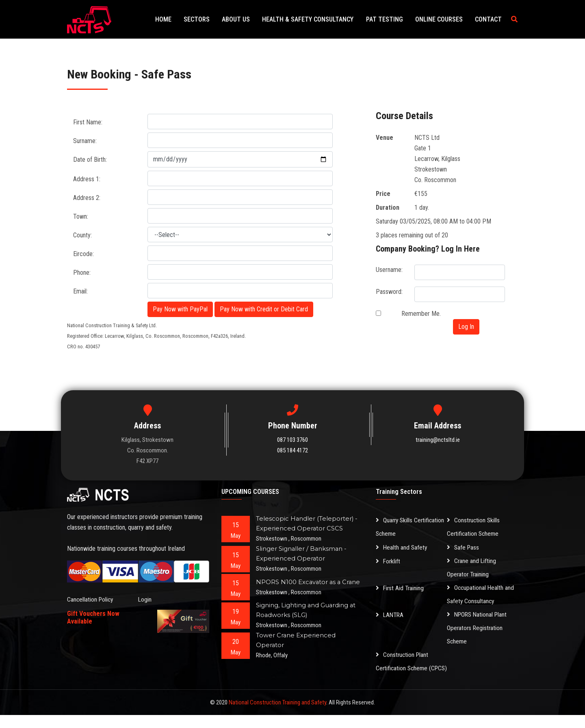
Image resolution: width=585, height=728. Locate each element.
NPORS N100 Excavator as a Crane (309, 582)
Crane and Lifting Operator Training (472, 567)
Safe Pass (464, 547)
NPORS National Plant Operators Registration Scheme (478, 628)
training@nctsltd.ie (438, 440)
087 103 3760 (292, 440)
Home (180, 19)
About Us (247, 19)
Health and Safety (402, 547)
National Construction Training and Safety (277, 715)
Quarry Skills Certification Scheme (411, 527)
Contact (490, 19)
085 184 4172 (292, 450)
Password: (389, 292)
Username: (389, 270)
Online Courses (443, 19)
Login (145, 599)
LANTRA (390, 614)
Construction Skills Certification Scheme (474, 527)
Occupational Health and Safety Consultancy (481, 594)
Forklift (388, 561)
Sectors (210, 19)
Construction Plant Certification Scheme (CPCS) (403, 668)
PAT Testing (391, 19)
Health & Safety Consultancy (317, 19)
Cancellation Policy (91, 599)
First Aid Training (401, 588)
